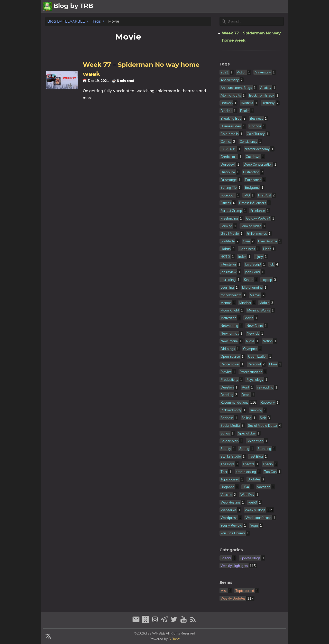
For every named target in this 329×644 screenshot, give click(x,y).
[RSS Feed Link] (193, 622)
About (238, 6)
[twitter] (175, 622)
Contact (277, 6)
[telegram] (165, 622)
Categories (231, 550)
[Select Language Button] (48, 637)
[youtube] (184, 622)
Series (226, 583)
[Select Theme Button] (199, 6)
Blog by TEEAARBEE (66, 21)
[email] (137, 622)
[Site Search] (255, 22)
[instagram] (156, 622)
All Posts (217, 6)
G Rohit (174, 639)
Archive (257, 6)
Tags (97, 21)
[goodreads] (146, 622)
